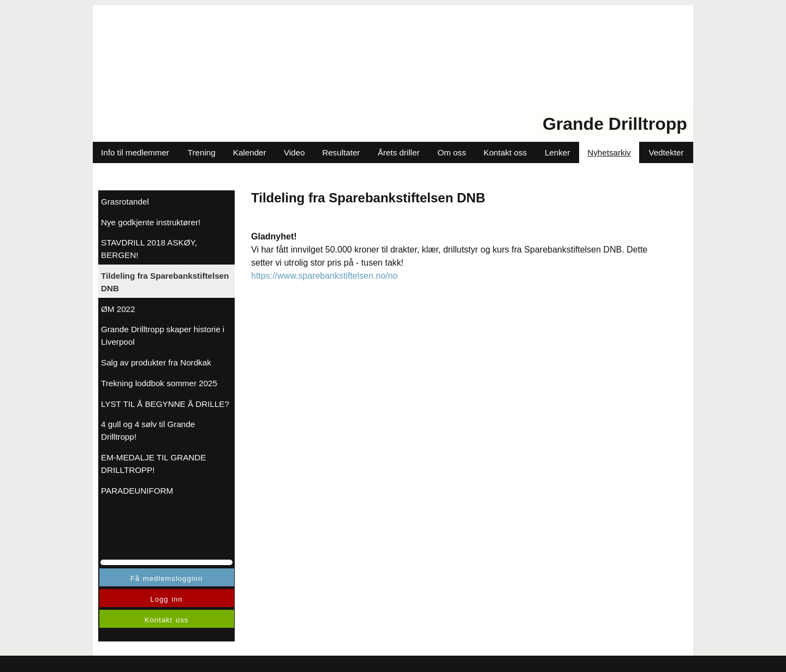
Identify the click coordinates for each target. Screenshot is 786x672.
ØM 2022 (118, 309)
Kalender (250, 152)
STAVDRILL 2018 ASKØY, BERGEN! (149, 249)
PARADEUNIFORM (137, 491)
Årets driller (399, 152)
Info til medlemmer (135, 152)
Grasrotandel (125, 202)
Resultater (341, 152)
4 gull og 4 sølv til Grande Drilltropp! (148, 430)
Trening (202, 152)
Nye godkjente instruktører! (151, 222)
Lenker (557, 152)
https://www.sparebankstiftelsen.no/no (324, 276)
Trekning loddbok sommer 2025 (159, 383)
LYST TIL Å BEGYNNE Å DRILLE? (165, 404)
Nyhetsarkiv (609, 152)
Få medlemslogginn (166, 578)
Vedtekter (666, 152)
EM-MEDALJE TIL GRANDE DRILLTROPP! (153, 464)
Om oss (451, 152)
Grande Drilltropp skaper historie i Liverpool (163, 335)
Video (294, 152)
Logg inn (166, 599)
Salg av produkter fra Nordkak (156, 362)
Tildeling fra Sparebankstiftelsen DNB (165, 282)
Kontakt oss (505, 152)
